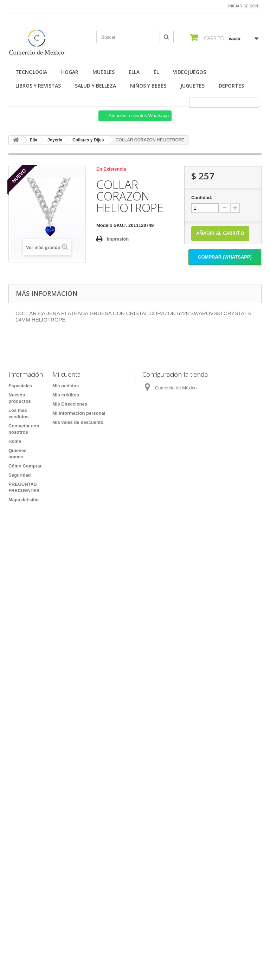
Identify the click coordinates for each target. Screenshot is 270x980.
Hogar (70, 72)
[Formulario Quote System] (135, 726)
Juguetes (192, 86)
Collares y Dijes (88, 140)
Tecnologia (31, 72)
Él (156, 72)
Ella (134, 72)
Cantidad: (202, 198)
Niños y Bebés (148, 86)
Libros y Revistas (38, 86)
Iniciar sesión (243, 6)
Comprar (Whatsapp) (225, 257)
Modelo (104, 225)
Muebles (104, 72)
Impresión (118, 239)
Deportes (231, 86)
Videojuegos (189, 72)
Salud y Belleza (95, 86)
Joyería (55, 140)
